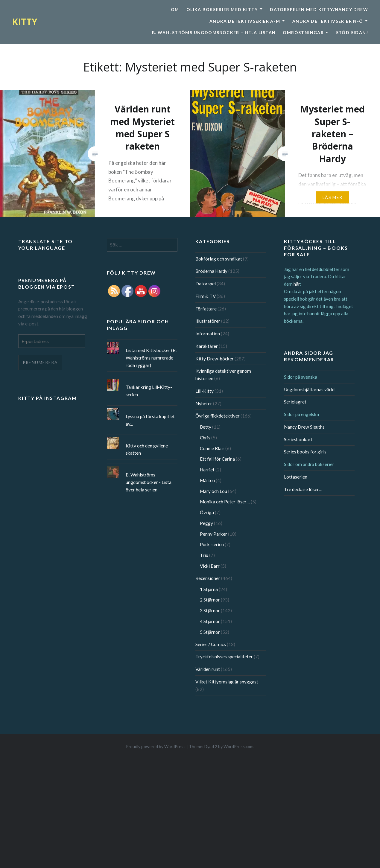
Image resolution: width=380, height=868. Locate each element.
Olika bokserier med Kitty (222, 9)
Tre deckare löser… (303, 489)
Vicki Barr (210, 566)
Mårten (207, 480)
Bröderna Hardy (211, 271)
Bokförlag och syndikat (219, 259)
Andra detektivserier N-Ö (328, 21)
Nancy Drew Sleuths (304, 427)
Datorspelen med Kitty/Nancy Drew (319, 9)
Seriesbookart (298, 439)
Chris (205, 438)
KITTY (25, 22)
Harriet (207, 470)
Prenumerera (40, 362)
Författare (206, 309)
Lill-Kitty (205, 391)
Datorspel (206, 284)
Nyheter (204, 403)
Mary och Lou (213, 491)
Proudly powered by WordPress (156, 746)
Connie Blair (212, 448)
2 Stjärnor (210, 600)
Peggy (206, 523)
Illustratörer (208, 321)
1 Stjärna (209, 589)
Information (208, 334)
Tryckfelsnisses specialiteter (224, 657)
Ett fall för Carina (217, 459)
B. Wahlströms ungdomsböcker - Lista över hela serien (149, 482)
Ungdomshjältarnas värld (309, 389)
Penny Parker (213, 534)
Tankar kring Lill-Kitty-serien (149, 391)
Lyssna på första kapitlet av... (150, 420)
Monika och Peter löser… (225, 502)
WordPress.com (238, 746)
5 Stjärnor (210, 632)
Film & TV (206, 296)
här (297, 284)
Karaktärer (207, 346)
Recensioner (208, 578)
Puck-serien (212, 544)
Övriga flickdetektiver (218, 416)
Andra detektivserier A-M (245, 21)
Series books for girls (305, 452)
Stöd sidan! (352, 32)
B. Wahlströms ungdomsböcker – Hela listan (214, 32)
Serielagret (295, 402)
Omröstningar (303, 32)
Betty (206, 427)
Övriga (207, 512)
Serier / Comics (211, 644)
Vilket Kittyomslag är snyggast (227, 682)
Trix (204, 555)
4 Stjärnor (210, 621)
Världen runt (208, 669)
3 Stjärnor (210, 610)
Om (175, 9)
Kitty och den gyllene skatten (147, 449)
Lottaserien (296, 477)
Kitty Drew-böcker (215, 359)
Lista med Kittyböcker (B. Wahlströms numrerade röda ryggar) (151, 358)
